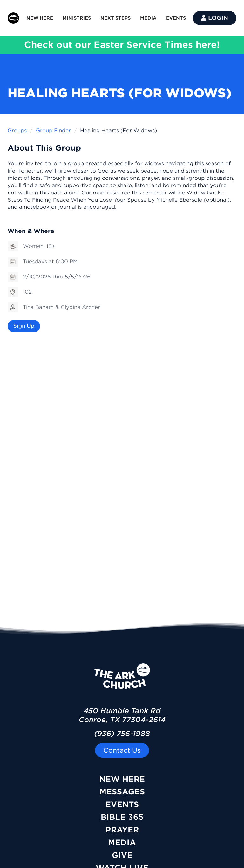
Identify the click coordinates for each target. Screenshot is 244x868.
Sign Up (24, 326)
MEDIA (148, 18)
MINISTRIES (77, 18)
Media (122, 842)
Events (122, 804)
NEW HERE (40, 18)
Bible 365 (122, 817)
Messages (122, 792)
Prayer (122, 830)
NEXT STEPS (115, 18)
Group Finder (53, 131)
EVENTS (176, 18)
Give (122, 855)
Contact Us (122, 750)
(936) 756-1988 (122, 734)
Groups (17, 131)
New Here (122, 779)
